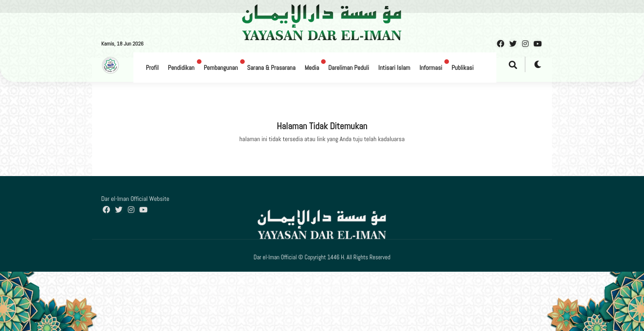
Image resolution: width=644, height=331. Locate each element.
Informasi (431, 68)
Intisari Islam (394, 68)
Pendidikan (181, 68)
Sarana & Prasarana (271, 68)
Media (312, 68)
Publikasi (462, 68)
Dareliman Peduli (348, 68)
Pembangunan (221, 68)
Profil (152, 68)
